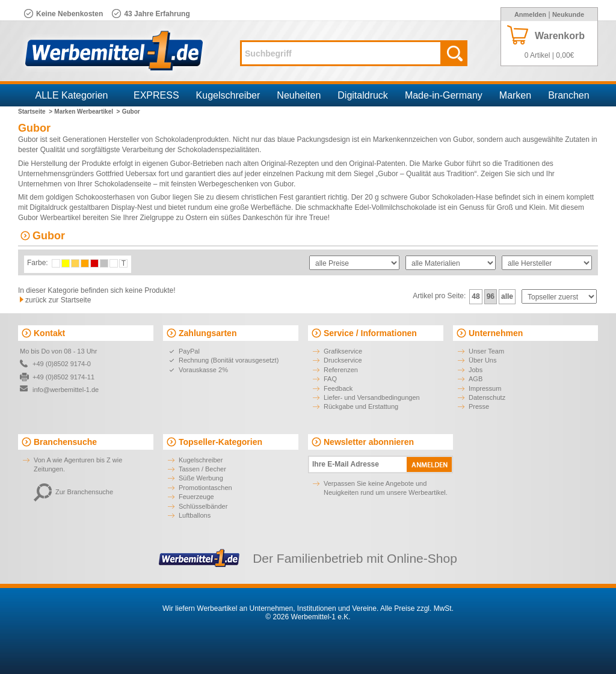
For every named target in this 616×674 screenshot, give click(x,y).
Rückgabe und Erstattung (361, 406)
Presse (479, 406)
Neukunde (568, 14)
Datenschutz (487, 397)
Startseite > (35, 112)
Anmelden (530, 14)
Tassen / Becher (202, 469)
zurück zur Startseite (58, 300)
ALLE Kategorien (72, 95)
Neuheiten (299, 95)
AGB (476, 379)
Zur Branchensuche (73, 492)
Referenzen (341, 370)
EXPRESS (156, 95)
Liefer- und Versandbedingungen (372, 397)
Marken (515, 95)
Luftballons (195, 515)
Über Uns (482, 360)
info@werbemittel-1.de (66, 390)
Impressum (485, 388)
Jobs (476, 370)
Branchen (569, 95)
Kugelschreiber (228, 95)
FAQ (330, 379)
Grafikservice (343, 351)
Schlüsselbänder (203, 506)
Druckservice (343, 360)
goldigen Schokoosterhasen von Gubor (108, 197)
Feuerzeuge (196, 497)
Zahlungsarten (208, 333)
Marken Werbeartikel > (87, 112)
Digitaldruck (363, 95)
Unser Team (486, 351)
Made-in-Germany (444, 95)
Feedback (338, 388)
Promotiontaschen (205, 488)
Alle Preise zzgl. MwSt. (417, 608)
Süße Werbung (201, 478)
